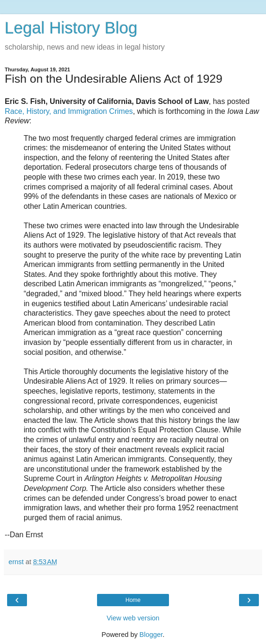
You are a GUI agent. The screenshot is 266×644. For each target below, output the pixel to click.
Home (133, 600)
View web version (133, 618)
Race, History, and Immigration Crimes (69, 111)
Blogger (151, 635)
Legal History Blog (71, 28)
